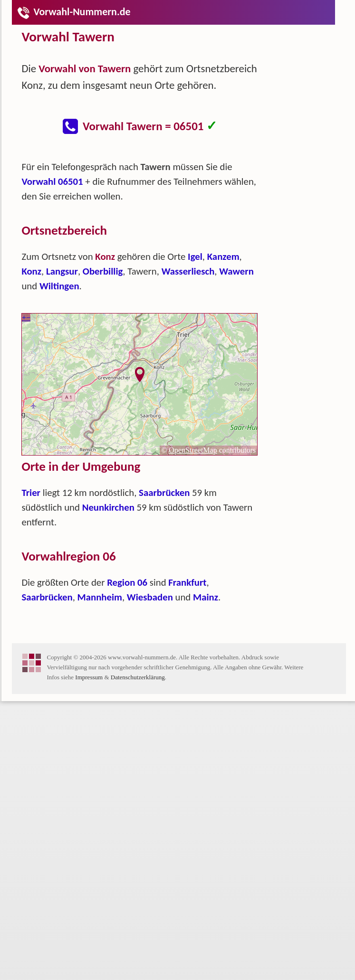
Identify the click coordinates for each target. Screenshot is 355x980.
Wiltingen (59, 286)
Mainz (206, 597)
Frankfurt (187, 582)
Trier (31, 493)
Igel (195, 257)
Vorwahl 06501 (52, 181)
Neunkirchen (108, 507)
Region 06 (127, 582)
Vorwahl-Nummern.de (73, 12)
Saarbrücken (164, 493)
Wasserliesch (188, 271)
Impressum (89, 677)
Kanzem (223, 257)
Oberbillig (103, 271)
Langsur (62, 271)
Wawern (236, 271)
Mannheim (100, 597)
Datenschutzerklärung (138, 677)
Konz (31, 271)
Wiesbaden (150, 597)
